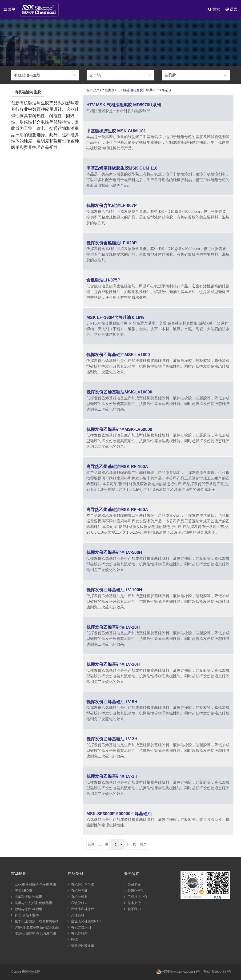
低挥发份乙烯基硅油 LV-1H (112, 776)
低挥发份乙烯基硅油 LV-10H (113, 664)
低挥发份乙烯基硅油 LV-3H (112, 739)
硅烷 (73, 940)
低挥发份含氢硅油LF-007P (112, 206)
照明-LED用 (22, 891)
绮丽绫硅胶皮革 (81, 946)
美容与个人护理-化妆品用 (32, 903)
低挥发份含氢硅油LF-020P (112, 243)
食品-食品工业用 (25, 915)
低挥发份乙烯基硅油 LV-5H (112, 702)
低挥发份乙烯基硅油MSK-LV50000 (119, 429)
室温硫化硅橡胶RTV (84, 921)
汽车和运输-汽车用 (27, 897)
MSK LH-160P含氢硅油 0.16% (115, 317)
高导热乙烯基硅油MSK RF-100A (117, 467)
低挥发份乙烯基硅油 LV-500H (114, 552)
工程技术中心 (136, 897)
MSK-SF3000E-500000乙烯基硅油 (119, 814)
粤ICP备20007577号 (217, 972)
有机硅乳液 (78, 891)
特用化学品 (134, 891)
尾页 (143, 844)
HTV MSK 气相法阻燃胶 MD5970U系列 (124, 105)
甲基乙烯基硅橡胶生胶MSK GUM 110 (122, 168)
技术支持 (132, 903)
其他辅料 (76, 915)
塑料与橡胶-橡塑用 (27, 909)
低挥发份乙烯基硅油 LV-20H (113, 627)
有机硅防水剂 (79, 927)
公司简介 (132, 885)
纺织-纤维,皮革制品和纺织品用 (35, 927)
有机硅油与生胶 (81, 885)
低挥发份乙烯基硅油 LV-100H (114, 590)
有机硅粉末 (78, 933)
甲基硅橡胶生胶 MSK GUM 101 (116, 131)
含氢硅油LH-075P (103, 280)
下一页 (131, 844)
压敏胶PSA (78, 903)
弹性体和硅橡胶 (81, 909)
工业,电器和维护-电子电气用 (34, 885)
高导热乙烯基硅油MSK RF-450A (117, 510)
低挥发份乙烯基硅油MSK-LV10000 (119, 392)
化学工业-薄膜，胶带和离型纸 (35, 921)
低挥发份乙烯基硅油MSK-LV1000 (118, 355)
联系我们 (132, 909)
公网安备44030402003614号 (178, 972)
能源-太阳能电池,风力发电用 (34, 933)
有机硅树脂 (78, 897)
